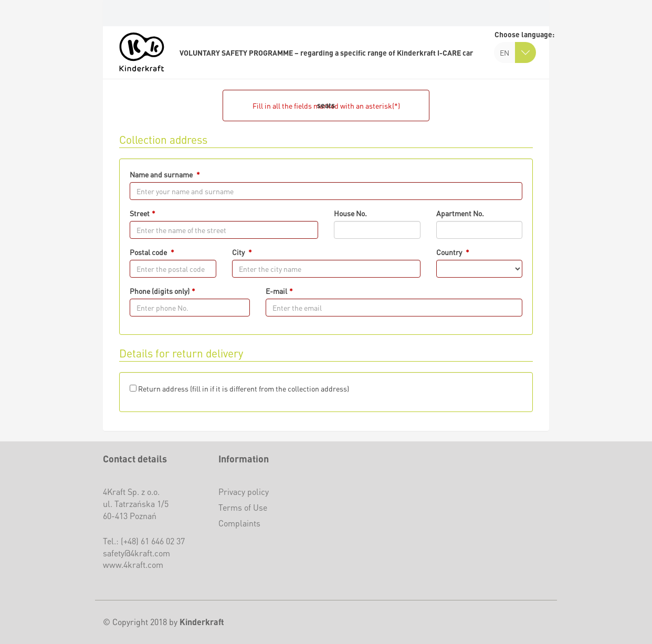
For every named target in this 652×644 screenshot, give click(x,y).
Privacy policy (244, 492)
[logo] (142, 52)
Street (140, 213)
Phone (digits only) (160, 291)
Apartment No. (460, 213)
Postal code (149, 252)
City (239, 252)
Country (450, 252)
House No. (350, 213)
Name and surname (162, 174)
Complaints (239, 523)
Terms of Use (243, 507)
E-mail (276, 291)
